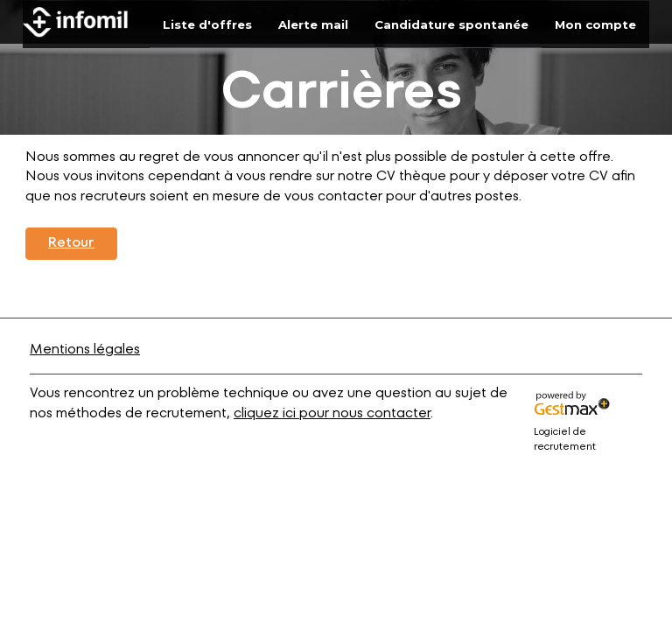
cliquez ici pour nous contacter (332, 414)
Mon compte (595, 24)
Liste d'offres (207, 24)
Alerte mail (313, 24)
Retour (71, 243)
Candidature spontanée (451, 24)
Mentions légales (85, 350)
